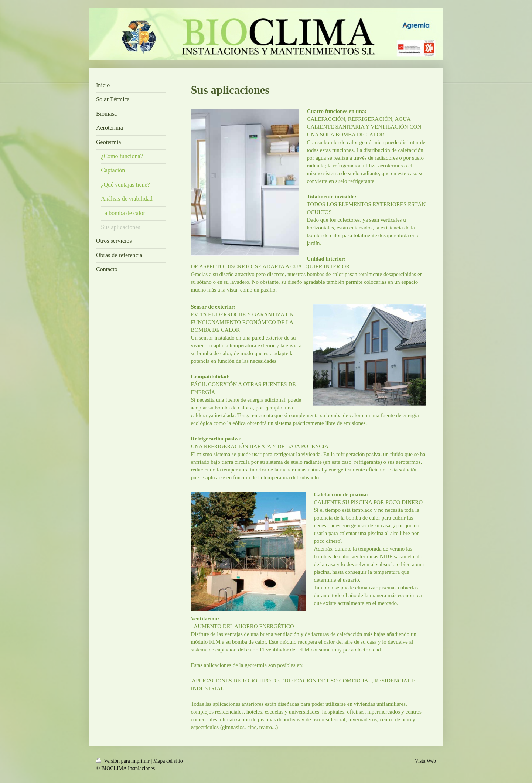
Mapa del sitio (168, 761)
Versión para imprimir (123, 761)
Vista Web (425, 761)
